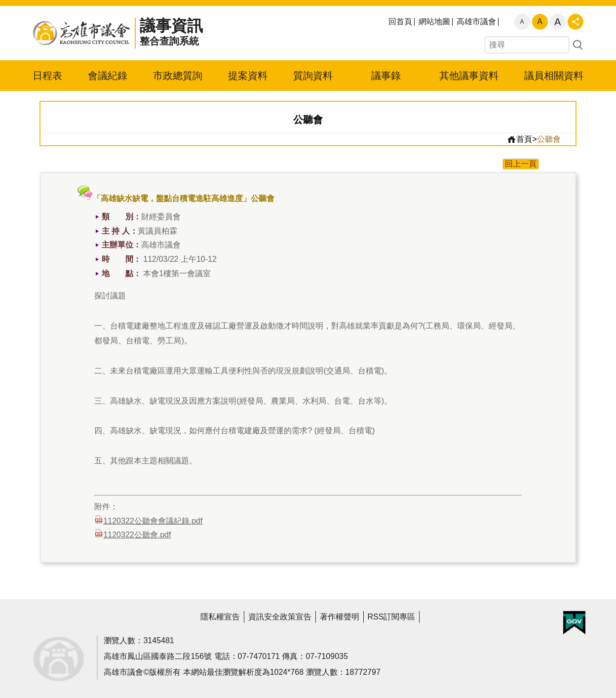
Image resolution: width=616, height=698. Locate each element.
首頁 (520, 139)
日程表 (47, 76)
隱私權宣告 (220, 617)
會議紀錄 (108, 76)
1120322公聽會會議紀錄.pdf (148, 520)
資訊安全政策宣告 (280, 617)
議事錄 (386, 76)
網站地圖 (434, 22)
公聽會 (549, 139)
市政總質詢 (178, 76)
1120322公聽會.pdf (133, 534)
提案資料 (248, 76)
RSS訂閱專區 (392, 617)
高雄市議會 (476, 22)
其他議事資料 (469, 76)
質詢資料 (313, 76)
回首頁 (400, 22)
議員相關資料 (554, 76)
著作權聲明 (340, 617)
